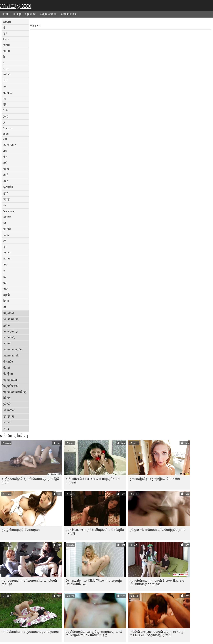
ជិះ (4, 57)
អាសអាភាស (9, 410)
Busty (6, 69)
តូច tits (6, 45)
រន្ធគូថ (5, 181)
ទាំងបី (5, 175)
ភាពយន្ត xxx (16, 6)
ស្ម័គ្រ (5, 157)
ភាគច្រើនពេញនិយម (48, 14)
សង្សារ (6, 169)
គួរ (4, 122)
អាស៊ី (5, 163)
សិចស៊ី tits (8, 374)
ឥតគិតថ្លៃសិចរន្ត (10, 331)
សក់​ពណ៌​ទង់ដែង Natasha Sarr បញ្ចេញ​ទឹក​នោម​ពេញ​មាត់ (93, 481)
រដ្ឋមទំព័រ (5, 14)
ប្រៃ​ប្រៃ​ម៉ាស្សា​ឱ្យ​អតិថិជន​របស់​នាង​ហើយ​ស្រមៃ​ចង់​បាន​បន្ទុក (29, 582)
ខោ (4, 205)
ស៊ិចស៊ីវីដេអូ (8, 416)
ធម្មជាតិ (6, 295)
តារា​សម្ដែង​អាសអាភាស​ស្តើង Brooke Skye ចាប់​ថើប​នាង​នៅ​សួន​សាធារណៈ (157, 582)
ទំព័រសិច (7, 398)
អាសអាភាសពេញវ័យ (13, 349)
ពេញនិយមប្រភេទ (68, 14)
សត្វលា (6, 51)
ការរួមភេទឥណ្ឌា (10, 380)
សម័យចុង (17, 14)
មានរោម (7, 252)
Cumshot (7, 128)
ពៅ (4, 307)
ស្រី (4, 240)
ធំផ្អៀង (6, 301)
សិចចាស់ (7, 422)
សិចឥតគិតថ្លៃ (9, 337)
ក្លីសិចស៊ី (7, 404)
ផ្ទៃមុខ (5, 193)
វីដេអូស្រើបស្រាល (11, 386)
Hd (4, 99)
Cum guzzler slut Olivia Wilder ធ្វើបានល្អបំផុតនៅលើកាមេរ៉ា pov (94, 582)
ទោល (5, 289)
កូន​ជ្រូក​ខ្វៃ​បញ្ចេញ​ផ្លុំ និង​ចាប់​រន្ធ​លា (21, 530)
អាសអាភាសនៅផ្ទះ (11, 356)
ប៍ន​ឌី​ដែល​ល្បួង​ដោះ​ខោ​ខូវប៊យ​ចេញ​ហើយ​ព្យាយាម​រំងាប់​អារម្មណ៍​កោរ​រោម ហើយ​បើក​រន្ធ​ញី (94, 633)
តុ (3, 63)
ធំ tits (5, 110)
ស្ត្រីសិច (6, 325)
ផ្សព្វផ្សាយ (7, 93)
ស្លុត (5, 246)
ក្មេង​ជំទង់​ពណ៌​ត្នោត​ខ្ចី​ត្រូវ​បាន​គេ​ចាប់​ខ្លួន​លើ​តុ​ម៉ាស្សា (30, 632)
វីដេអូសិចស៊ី (8, 313)
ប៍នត (5, 80)
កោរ (5, 86)
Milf (5, 139)
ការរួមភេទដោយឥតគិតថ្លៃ (15, 392)
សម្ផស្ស (6, 199)
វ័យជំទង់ (7, 74)
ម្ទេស (5, 104)
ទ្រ (4, 271)
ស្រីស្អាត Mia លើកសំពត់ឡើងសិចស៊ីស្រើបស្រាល (157, 530)
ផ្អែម (5, 277)
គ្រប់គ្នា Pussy (9, 145)
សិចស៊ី (6, 428)
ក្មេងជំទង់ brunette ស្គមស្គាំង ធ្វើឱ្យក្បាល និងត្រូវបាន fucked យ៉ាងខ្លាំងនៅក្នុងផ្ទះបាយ (157, 633)
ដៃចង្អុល (7, 258)
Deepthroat (9, 211)
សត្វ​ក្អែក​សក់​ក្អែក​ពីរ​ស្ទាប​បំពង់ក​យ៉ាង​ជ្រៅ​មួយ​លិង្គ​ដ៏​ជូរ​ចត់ (30, 481)
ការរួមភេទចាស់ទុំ (11, 319)
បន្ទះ (5, 151)
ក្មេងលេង (7, 217)
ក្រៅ (5, 283)
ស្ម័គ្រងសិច (8, 362)
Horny (6, 235)
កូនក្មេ (5, 116)
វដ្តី (4, 27)
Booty (6, 134)
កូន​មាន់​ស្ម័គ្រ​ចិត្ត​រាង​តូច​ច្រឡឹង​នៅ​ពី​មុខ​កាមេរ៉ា (155, 479)
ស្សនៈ (5, 33)
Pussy (6, 39)
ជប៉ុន (5, 265)
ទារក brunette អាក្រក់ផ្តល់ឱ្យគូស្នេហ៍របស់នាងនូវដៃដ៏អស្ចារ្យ (95, 531)
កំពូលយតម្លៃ (31, 14)
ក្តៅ (4, 223)
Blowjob (7, 22)
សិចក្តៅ (6, 368)
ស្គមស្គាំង (7, 229)
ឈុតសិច (7, 343)
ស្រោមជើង (8, 187)
